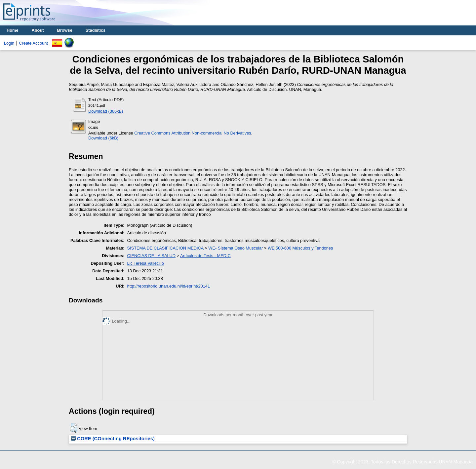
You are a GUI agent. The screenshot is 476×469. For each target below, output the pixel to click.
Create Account (33, 43)
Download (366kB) (106, 111)
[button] (74, 428)
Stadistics (96, 30)
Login (9, 43)
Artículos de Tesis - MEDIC (205, 256)
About (38, 30)
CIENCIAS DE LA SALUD (152, 256)
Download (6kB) (103, 138)
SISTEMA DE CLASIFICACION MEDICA (165, 248)
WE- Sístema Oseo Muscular (236, 248)
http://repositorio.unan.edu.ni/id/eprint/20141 (169, 286)
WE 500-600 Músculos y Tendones (300, 248)
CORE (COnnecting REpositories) (113, 439)
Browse (65, 30)
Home (13, 30)
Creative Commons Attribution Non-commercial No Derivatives (193, 133)
